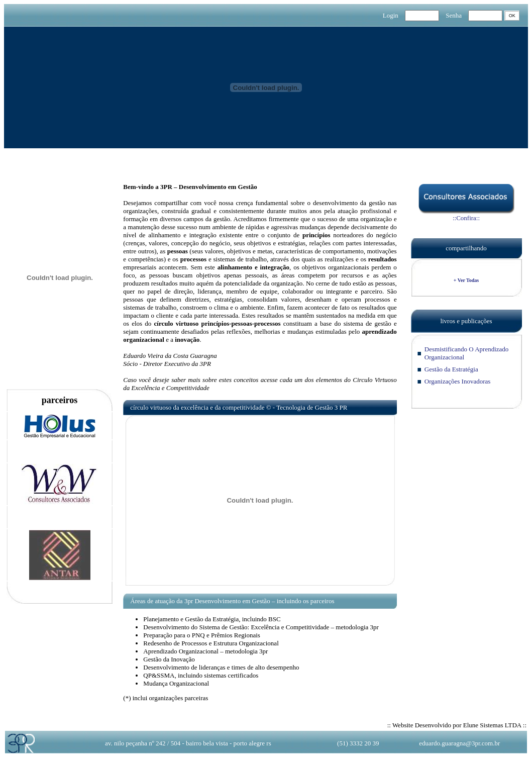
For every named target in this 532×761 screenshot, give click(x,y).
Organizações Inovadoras (458, 381)
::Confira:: (466, 215)
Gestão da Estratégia (451, 369)
